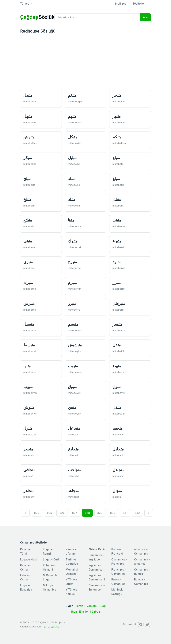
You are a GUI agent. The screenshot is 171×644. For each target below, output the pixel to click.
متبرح (72, 262)
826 (62, 513)
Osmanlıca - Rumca (142, 572)
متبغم (72, 95)
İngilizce (121, 4)
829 (100, 513)
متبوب (73, 366)
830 (113, 513)
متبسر (117, 324)
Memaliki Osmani (72, 572)
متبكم (117, 137)
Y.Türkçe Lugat (72, 581)
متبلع (116, 158)
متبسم (73, 324)
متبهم (72, 116)
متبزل (28, 428)
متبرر (117, 283)
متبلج (27, 179)
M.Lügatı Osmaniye (50, 587)
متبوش (29, 407)
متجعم (118, 428)
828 (87, 513)
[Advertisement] (85, 62)
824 (37, 513)
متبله (72, 199)
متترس (29, 303)
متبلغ (116, 179)
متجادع (73, 449)
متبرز (72, 303)
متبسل (29, 324)
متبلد (72, 179)
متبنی (117, 220)
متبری (28, 262)
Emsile (84, 612)
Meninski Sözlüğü (117, 592)
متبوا (27, 366)
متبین (72, 407)
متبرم (72, 283)
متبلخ (27, 199)
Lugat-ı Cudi (51, 559)
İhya (74, 612)
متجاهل (118, 470)
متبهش (29, 137)
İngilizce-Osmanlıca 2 (97, 577)
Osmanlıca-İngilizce (96, 557)
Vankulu (92, 606)
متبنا (71, 220)
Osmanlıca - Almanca (142, 562)
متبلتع (28, 220)
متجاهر (29, 491)
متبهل (28, 116)
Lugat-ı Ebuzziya (26, 587)
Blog (103, 606)
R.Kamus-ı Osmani (50, 567)
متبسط (29, 345)
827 (75, 513)
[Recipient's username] (97, 17)
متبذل (117, 407)
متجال (117, 491)
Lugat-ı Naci (28, 559)
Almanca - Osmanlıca (141, 551)
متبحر (117, 95)
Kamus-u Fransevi (117, 551)
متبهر (117, 116)
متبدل (28, 95)
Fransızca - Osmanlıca (119, 572)
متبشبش (75, 345)
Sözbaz (95, 612)
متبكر (28, 158)
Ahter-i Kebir (97, 549)
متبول (117, 387)
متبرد (116, 262)
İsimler (80, 606)
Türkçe (25, 4)
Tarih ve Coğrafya (72, 562)
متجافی (29, 470)
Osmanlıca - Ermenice (97, 587)
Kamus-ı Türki (26, 551)
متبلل (117, 199)
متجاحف (75, 470)
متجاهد (73, 491)
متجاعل (74, 428)
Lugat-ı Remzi (48, 551)
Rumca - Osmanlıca (141, 581)
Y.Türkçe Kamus (72, 592)
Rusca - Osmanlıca (118, 581)
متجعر (28, 449)
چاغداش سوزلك (51, 627)
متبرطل (119, 303)
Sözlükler (139, 4)
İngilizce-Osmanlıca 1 (97, 567)
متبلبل (73, 158)
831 (125, 513)
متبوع (117, 366)
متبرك (73, 241)
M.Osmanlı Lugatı (50, 577)
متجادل (118, 449)
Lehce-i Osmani (25, 577)
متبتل (117, 345)
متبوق (73, 387)
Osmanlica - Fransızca (119, 562)
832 (137, 513)
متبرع (117, 241)
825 (49, 513)
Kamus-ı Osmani (26, 567)
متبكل (73, 137)
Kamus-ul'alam (71, 551)
